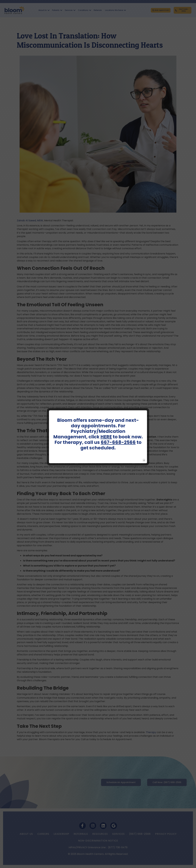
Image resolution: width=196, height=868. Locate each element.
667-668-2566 (118, 442)
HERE (106, 437)
